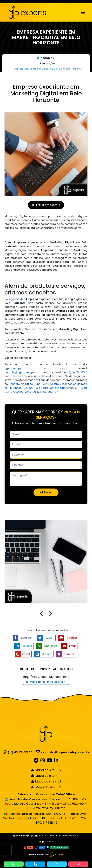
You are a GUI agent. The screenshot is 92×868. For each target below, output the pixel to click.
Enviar (46, 492)
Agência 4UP (46, 58)
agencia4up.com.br (17, 368)
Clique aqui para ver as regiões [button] (44, 682)
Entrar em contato (46, 205)
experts (56, 854)
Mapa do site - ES (46, 787)
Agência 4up (17, 299)
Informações (48, 63)
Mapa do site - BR (46, 770)
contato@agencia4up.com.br (24, 372)
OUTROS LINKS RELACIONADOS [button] (49, 669)
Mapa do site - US (46, 781)
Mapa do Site (46, 841)
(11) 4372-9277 (77, 372)
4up (7, 329)
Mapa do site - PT (46, 776)
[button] (41, 614)
